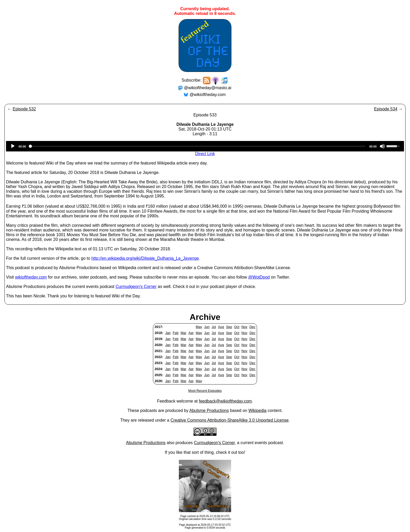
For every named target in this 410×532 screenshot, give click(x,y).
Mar (184, 333)
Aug (221, 327)
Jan (168, 333)
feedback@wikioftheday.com (225, 401)
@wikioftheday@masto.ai (208, 88)
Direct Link (205, 154)
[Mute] (382, 146)
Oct (237, 327)
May (199, 327)
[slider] (198, 146)
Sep (229, 327)
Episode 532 (24, 109)
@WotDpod (259, 277)
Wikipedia (257, 411)
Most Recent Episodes (205, 391)
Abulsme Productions (209, 411)
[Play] (13, 146)
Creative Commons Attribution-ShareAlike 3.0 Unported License (230, 420)
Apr (191, 333)
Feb (176, 333)
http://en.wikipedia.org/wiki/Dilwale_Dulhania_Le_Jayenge (145, 258)
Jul (214, 327)
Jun (207, 327)
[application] (205, 146)
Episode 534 (386, 109)
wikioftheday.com (31, 277)
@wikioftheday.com (208, 95)
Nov (244, 327)
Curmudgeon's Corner (136, 287)
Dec (252, 327)
